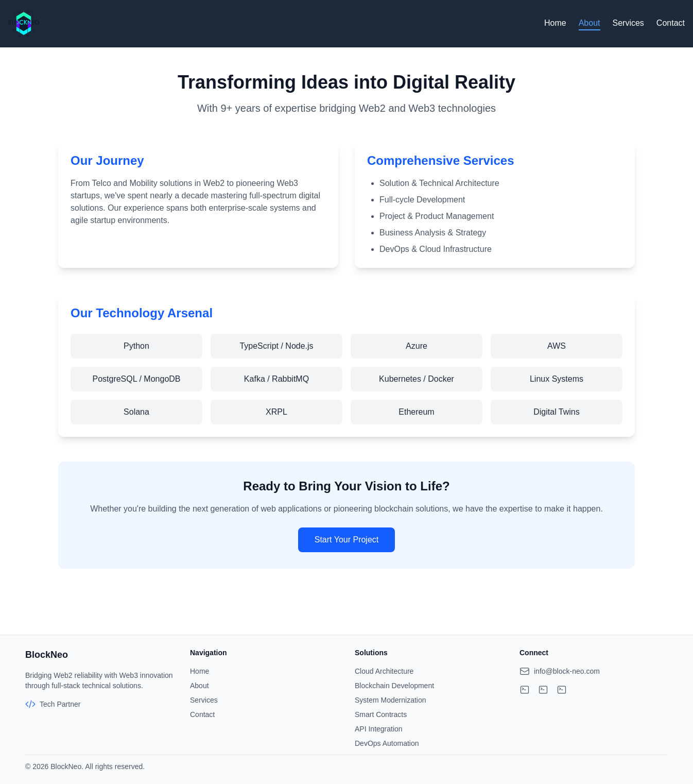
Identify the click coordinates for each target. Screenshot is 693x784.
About (590, 23)
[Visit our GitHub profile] (525, 690)
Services (628, 23)
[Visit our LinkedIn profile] (543, 690)
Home (555, 23)
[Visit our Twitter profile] (562, 690)
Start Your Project (347, 540)
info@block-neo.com (567, 671)
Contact (671, 23)
